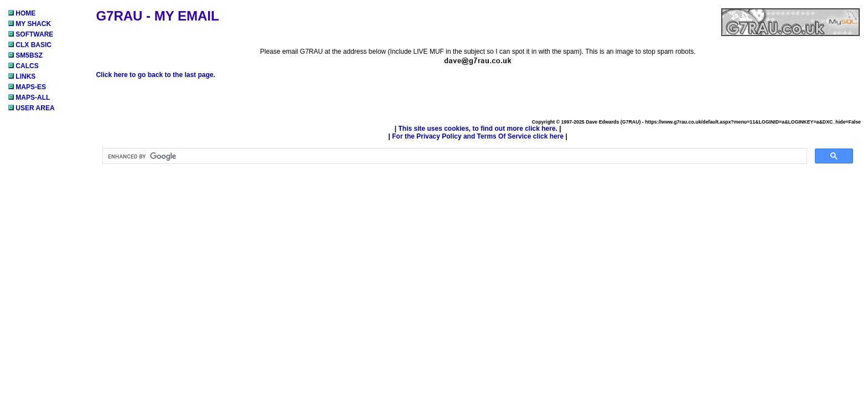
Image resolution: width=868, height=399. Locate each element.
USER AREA (32, 108)
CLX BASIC (30, 45)
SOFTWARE (31, 34)
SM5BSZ (25, 55)
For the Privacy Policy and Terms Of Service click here (478, 136)
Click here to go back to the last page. (155, 75)
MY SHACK (30, 24)
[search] (454, 156)
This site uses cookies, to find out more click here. (477, 129)
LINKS (22, 76)
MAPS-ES (27, 87)
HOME (22, 13)
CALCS (24, 66)
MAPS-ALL (29, 98)
